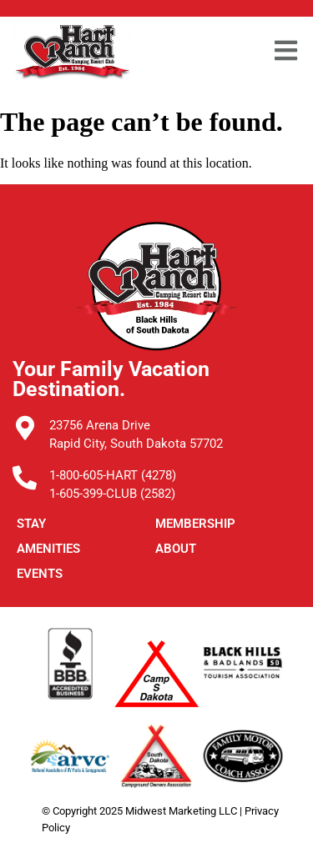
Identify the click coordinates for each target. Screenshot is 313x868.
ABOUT (176, 549)
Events (40, 574)
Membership (195, 524)
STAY (31, 524)
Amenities (48, 549)
